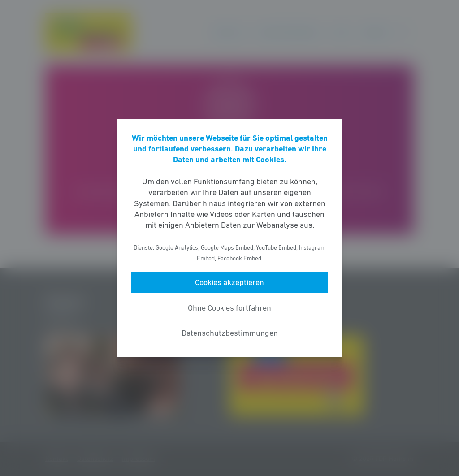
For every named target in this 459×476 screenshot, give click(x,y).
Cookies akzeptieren (229, 282)
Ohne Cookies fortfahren (229, 308)
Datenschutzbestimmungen (230, 333)
